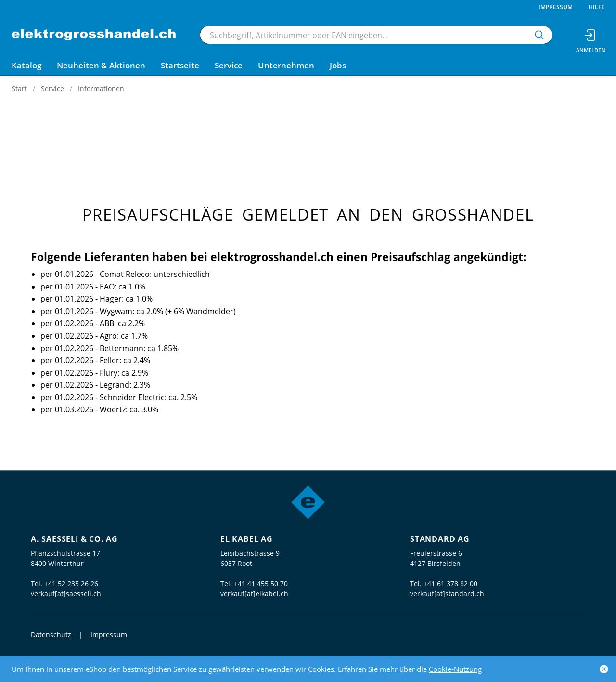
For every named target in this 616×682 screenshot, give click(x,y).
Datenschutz (51, 635)
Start (19, 88)
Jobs (338, 65)
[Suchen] (539, 35)
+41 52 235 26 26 (71, 584)
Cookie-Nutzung (455, 669)
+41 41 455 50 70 (261, 584)
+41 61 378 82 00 (450, 584)
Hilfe (597, 7)
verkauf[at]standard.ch (447, 594)
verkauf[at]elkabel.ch (254, 594)
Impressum (556, 7)
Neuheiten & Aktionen (101, 65)
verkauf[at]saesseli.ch (66, 594)
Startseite (180, 65)
